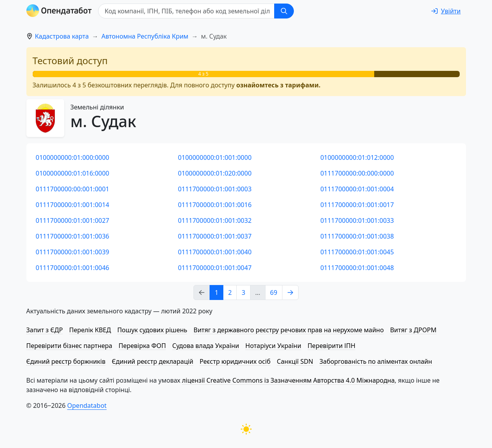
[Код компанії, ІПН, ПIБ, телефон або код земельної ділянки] (186, 11)
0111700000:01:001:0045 (357, 252)
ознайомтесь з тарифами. (278, 85)
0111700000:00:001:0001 (73, 189)
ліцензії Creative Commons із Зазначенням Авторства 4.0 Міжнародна (288, 380)
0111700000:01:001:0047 (215, 268)
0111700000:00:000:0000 (357, 173)
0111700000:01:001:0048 (357, 268)
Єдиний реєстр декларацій (153, 361)
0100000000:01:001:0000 (215, 157)
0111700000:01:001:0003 (215, 189)
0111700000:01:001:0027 (73, 220)
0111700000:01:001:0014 (73, 205)
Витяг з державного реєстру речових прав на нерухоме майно (289, 330)
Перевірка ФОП (142, 346)
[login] (446, 11)
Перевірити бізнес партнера (69, 346)
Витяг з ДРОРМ (413, 330)
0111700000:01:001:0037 (215, 236)
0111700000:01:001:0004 (357, 189)
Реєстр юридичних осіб (235, 361)
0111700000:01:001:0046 (73, 268)
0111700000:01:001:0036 (73, 236)
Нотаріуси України (273, 346)
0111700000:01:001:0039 (73, 252)
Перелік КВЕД (90, 330)
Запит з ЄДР (45, 330)
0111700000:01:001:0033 (357, 220)
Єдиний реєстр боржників (66, 361)
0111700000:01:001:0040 (215, 252)
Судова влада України (206, 346)
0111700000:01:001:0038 (357, 236)
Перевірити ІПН (332, 346)
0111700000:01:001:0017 (357, 205)
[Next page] (290, 292)
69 (274, 292)
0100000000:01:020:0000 (215, 173)
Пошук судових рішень (152, 330)
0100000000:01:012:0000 (357, 157)
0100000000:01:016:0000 (73, 173)
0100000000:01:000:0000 (73, 157)
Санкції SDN (295, 361)
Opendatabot (87, 405)
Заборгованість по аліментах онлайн (376, 361)
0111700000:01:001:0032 (215, 220)
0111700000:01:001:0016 (215, 205)
